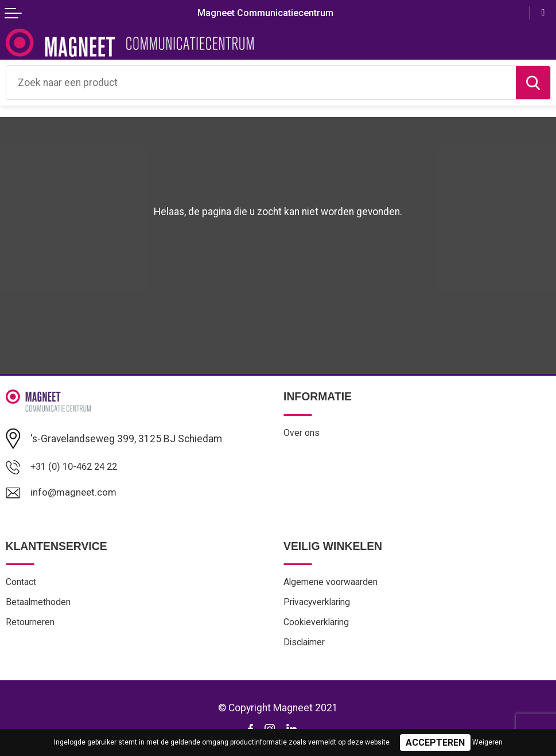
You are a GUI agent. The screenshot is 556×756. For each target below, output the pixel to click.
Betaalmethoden (39, 604)
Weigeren (487, 742)
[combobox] (261, 83)
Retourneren (30, 625)
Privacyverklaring (318, 604)
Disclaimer (306, 646)
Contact (21, 584)
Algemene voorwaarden (331, 584)
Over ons (302, 433)
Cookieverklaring (317, 625)
